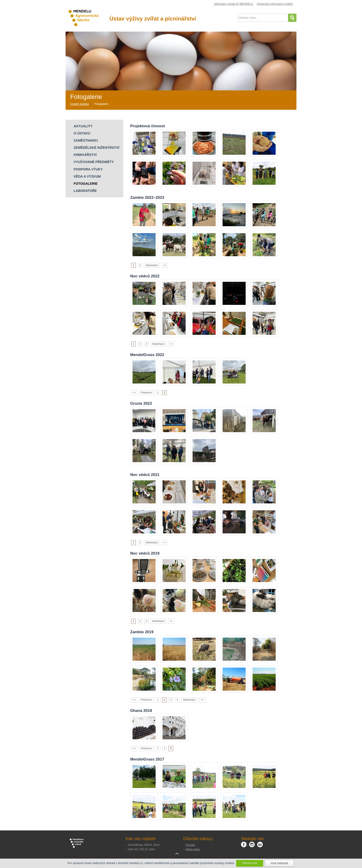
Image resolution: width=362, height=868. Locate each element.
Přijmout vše (250, 863)
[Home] (81, 104)
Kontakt (190, 845)
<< (134, 392)
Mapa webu (193, 849)
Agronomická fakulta (87, 18)
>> (165, 265)
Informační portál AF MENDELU (234, 4)
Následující (152, 265)
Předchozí (146, 392)
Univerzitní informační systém (275, 4)
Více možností (279, 863)
